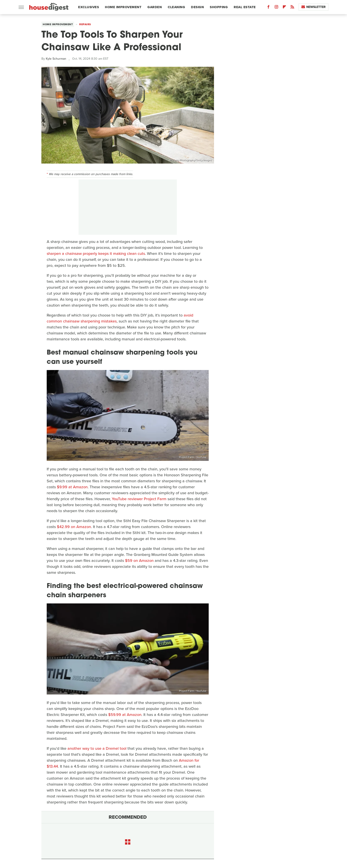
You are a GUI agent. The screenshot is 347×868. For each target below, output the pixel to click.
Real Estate (245, 7)
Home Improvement (123, 7)
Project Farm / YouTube (193, 457)
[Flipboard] (284, 8)
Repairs (85, 24)
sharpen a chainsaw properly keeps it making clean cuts (96, 254)
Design (197, 7)
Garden (155, 7)
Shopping (219, 7)
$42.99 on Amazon (74, 527)
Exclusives (89, 7)
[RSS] (292, 8)
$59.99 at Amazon (125, 715)
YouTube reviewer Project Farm (139, 499)
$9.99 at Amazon (72, 487)
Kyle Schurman (56, 59)
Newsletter (313, 7)
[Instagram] (276, 8)
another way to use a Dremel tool (97, 748)
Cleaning (176, 7)
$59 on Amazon (139, 561)
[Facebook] (268, 8)
